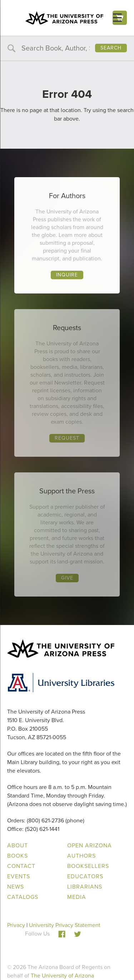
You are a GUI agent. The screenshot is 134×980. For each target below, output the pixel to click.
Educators (85, 876)
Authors (81, 856)
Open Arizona (90, 845)
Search (111, 48)
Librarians (85, 887)
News (16, 887)
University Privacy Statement (65, 925)
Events (19, 876)
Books (18, 856)
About (18, 845)
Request (67, 438)
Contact (21, 866)
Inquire (67, 275)
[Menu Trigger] (117, 18)
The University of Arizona (62, 976)
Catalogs (23, 897)
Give (67, 578)
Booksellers (88, 866)
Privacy (16, 925)
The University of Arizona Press (64, 18)
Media (77, 897)
